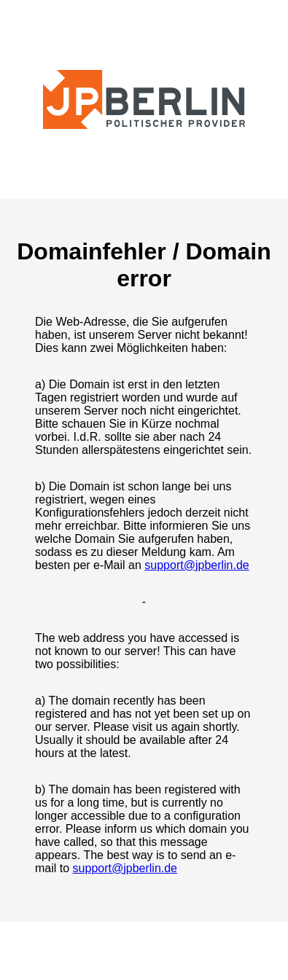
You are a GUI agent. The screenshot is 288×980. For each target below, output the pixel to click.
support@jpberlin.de (196, 565)
